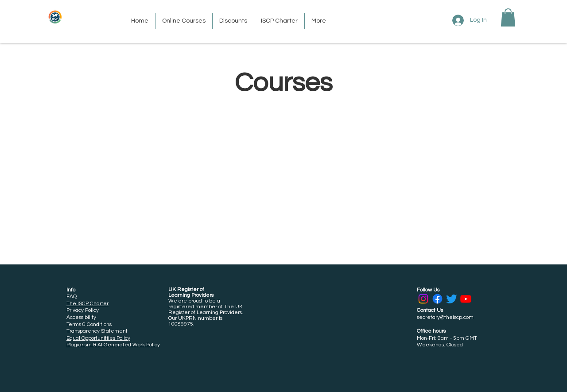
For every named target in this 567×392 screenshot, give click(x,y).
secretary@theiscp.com (445, 317)
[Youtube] (466, 299)
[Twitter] (452, 299)
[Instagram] (423, 299)
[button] (508, 17)
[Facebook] (437, 299)
